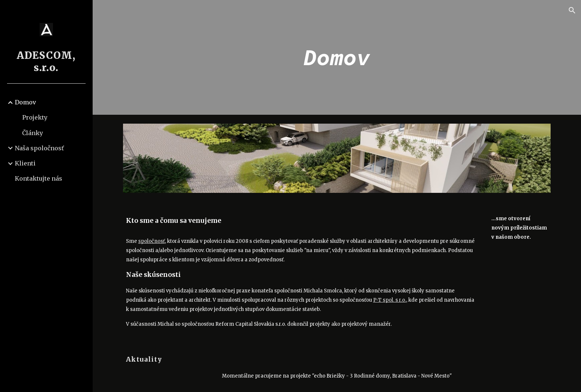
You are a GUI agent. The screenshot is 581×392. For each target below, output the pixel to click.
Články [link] (33, 133)
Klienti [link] (25, 163)
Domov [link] (25, 102)
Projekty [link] (35, 117)
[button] (572, 10)
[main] (337, 57)
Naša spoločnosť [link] (39, 148)
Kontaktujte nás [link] (39, 178)
